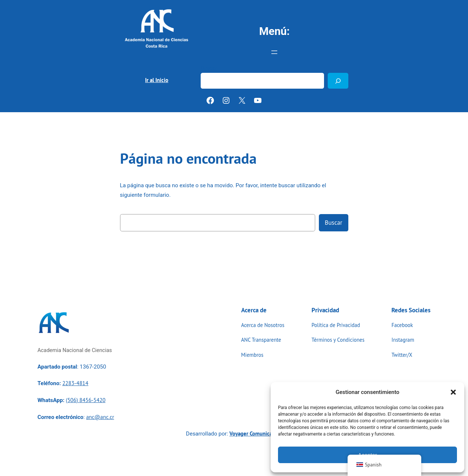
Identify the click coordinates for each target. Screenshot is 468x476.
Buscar (209, 68)
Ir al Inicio (157, 80)
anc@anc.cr (100, 417)
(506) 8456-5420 (86, 400)
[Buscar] (338, 81)
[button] (453, 392)
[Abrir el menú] (274, 52)
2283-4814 (75, 383)
